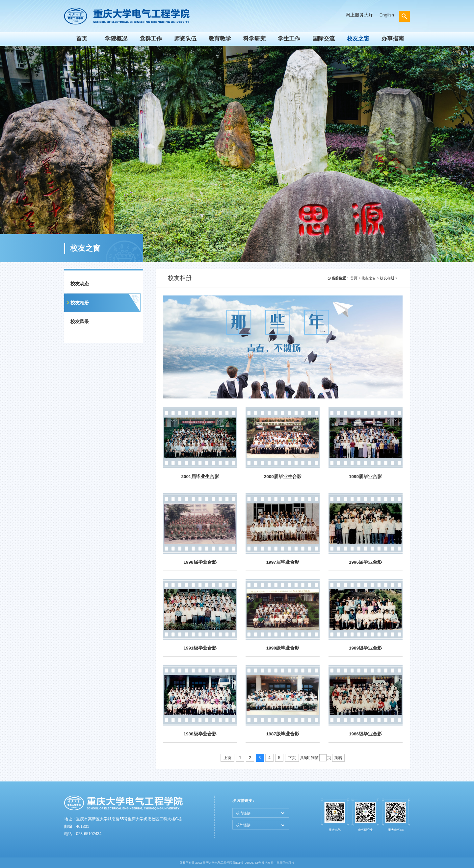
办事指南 (393, 38)
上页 (227, 758)
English (387, 15)
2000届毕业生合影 (283, 477)
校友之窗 (358, 38)
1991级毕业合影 (200, 648)
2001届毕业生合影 (200, 477)
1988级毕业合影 (200, 734)
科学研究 (254, 38)
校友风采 (80, 322)
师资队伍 (185, 38)
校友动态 (80, 284)
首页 (82, 38)
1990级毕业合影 (283, 648)
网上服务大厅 (359, 15)
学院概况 (116, 38)
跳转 (338, 758)
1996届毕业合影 (365, 562)
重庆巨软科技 (285, 863)
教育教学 (220, 38)
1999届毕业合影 (365, 477)
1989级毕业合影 (365, 648)
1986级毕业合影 (365, 734)
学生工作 (289, 38)
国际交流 (324, 38)
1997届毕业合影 (283, 562)
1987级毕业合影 (283, 734)
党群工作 (151, 38)
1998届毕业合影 (200, 562)
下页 (292, 758)
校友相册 (80, 303)
